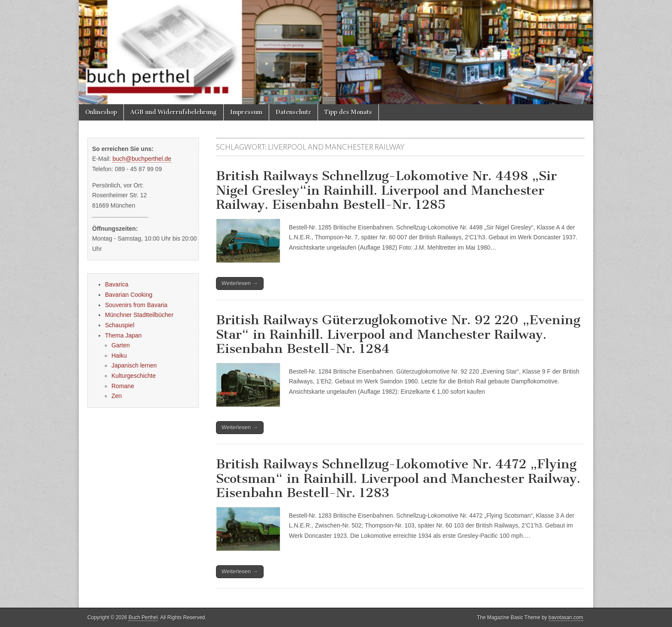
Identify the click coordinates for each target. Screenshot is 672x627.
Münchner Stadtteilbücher (139, 315)
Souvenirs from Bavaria (136, 305)
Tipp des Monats (348, 112)
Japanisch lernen (134, 365)
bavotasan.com (566, 618)
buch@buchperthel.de (142, 159)
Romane (123, 386)
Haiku (119, 356)
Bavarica (117, 284)
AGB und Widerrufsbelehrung (174, 112)
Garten (121, 345)
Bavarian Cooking (129, 295)
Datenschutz (293, 112)
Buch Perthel (143, 618)
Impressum (246, 112)
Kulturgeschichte (134, 376)
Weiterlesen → (240, 283)
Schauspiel (120, 325)
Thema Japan (123, 335)
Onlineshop (101, 112)
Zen (117, 396)
